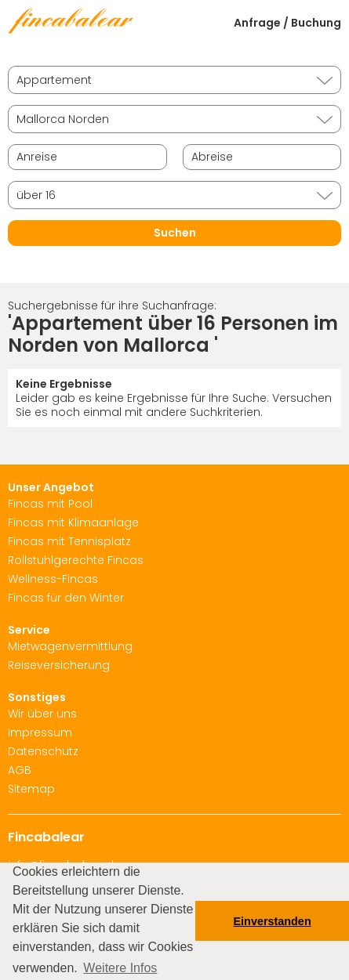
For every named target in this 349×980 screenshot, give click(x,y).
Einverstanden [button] (273, 921)
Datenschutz (43, 751)
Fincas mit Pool (50, 504)
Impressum (40, 732)
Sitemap (31, 789)
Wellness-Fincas (53, 579)
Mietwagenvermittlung (70, 646)
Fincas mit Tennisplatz (69, 541)
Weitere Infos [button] (120, 968)
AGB (20, 770)
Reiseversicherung (59, 665)
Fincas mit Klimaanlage (73, 523)
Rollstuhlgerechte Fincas (76, 560)
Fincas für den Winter (66, 598)
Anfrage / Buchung (287, 23)
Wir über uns (42, 714)
